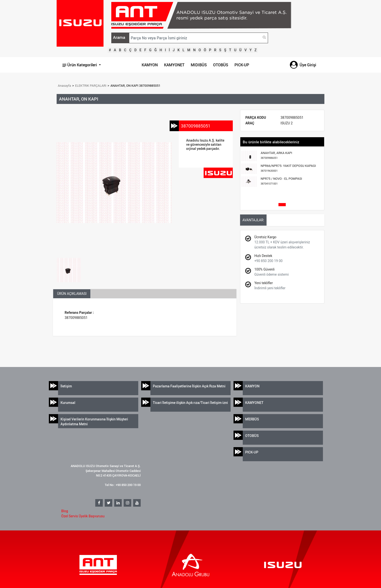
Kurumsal (68, 403)
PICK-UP (242, 65)
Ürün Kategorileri (80, 65)
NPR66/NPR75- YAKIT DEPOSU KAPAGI (288, 168)
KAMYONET (174, 65)
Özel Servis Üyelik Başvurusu (83, 516)
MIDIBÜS (199, 65)
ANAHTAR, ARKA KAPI (277, 155)
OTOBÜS (221, 65)
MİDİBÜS (252, 419)
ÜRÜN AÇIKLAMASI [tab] (72, 294)
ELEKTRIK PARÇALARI (91, 86)
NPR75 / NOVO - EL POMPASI (281, 181)
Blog (65, 511)
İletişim (66, 386)
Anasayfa (64, 86)
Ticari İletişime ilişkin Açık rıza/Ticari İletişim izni (190, 403)
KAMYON (150, 65)
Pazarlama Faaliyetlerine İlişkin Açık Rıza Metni (189, 386)
